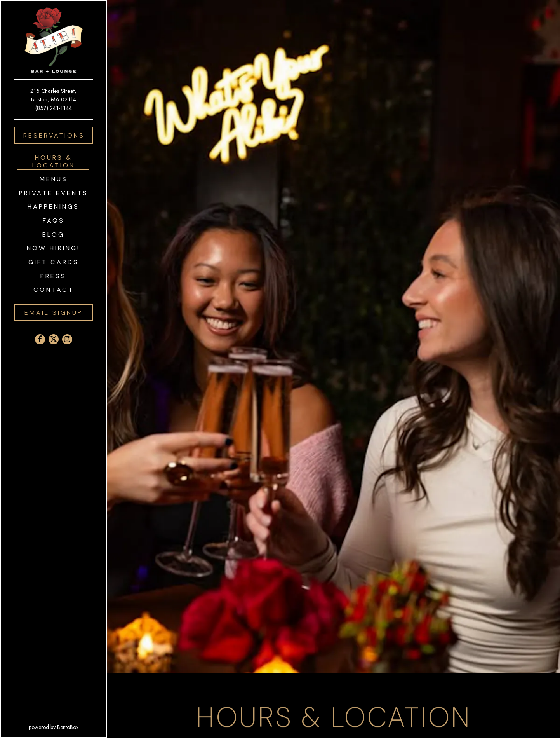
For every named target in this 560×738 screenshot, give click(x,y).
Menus (54, 179)
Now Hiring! (53, 248)
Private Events (54, 193)
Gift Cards (55, 262)
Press (53, 276)
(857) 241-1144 (54, 108)
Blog (53, 235)
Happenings (53, 207)
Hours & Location (54, 161)
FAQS (54, 221)
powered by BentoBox (68, 727)
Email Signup (54, 313)
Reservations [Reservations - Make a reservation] (54, 135)
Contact (54, 290)
